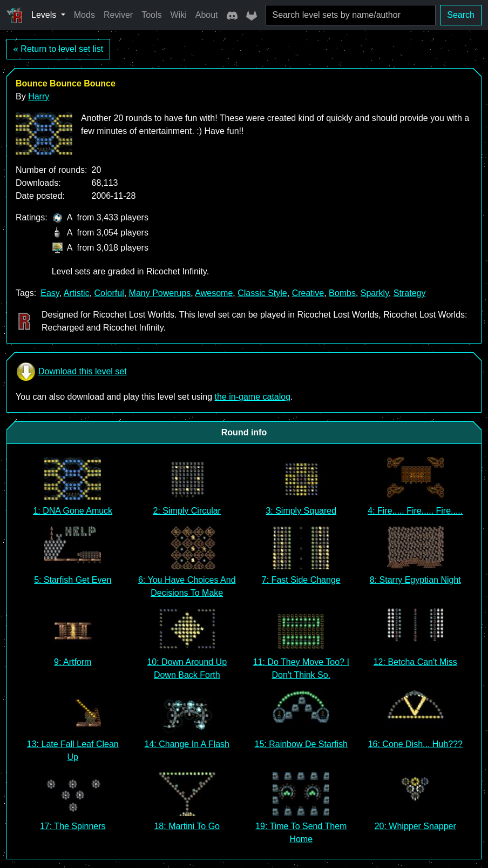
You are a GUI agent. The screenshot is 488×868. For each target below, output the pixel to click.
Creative (308, 293)
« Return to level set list (58, 49)
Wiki (179, 15)
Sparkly (375, 293)
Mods (84, 15)
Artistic (77, 293)
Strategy (410, 293)
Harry (39, 96)
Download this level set (71, 372)
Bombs (342, 293)
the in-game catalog (253, 397)
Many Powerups (160, 293)
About (207, 15)
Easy (50, 293)
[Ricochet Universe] (15, 15)
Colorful (109, 293)
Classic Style (262, 293)
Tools (151, 15)
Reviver (118, 15)
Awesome (214, 293)
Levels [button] (45, 15)
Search (461, 15)
